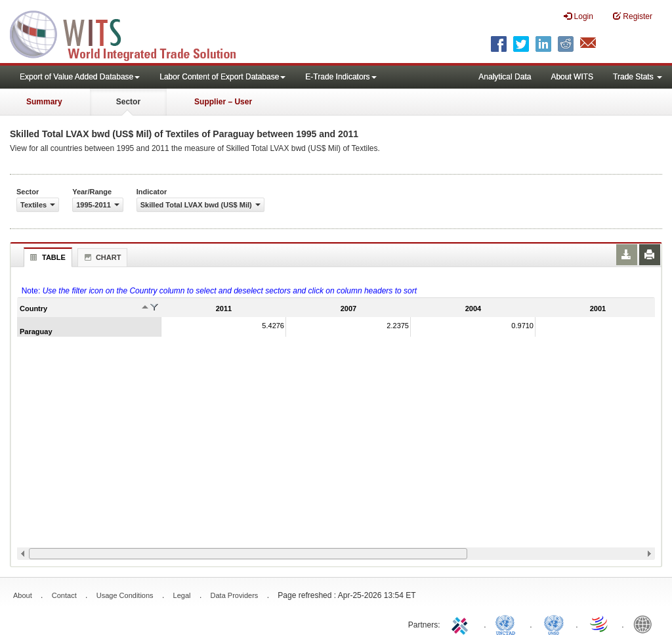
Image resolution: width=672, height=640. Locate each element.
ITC (462, 624)
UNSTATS (554, 624)
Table (46, 257)
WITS (131, 33)
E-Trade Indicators (341, 77)
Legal (182, 595)
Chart (101, 257)
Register (633, 16)
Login (578, 16)
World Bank (646, 624)
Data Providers (235, 595)
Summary (44, 102)
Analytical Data (505, 77)
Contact (64, 595)
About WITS (572, 77)
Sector (128, 102)
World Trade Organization (600, 624)
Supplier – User (223, 102)
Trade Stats (638, 77)
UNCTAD (508, 624)
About (23, 595)
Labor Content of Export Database (222, 77)
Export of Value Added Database (80, 77)
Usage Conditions (125, 595)
